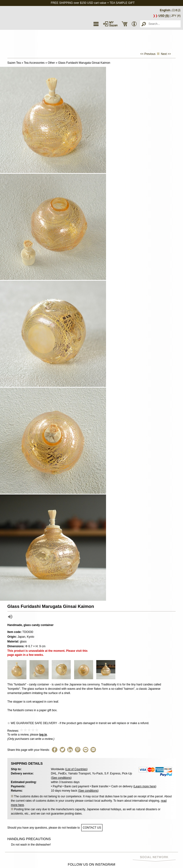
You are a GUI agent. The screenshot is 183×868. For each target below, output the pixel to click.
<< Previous (148, 54)
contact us (92, 828)
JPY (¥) (176, 16)
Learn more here (145, 786)
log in (43, 735)
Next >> (166, 54)
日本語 (176, 10)
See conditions (61, 778)
